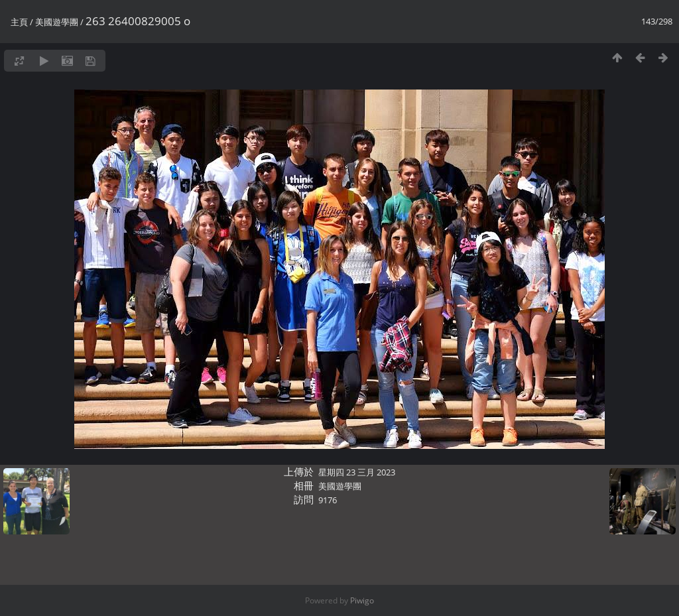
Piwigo (362, 600)
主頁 (19, 22)
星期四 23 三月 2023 (357, 472)
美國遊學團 (57, 22)
